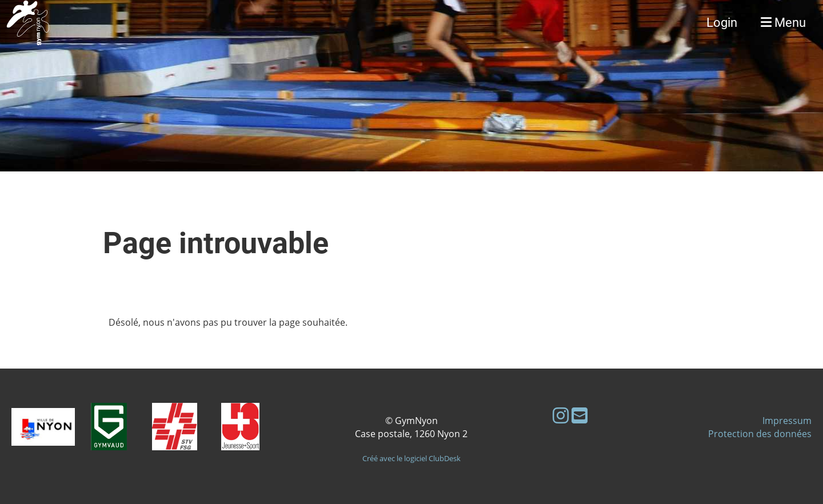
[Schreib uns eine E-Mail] (580, 415)
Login (722, 23)
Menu (783, 23)
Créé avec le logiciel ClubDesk (411, 458)
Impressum (787, 421)
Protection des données (760, 434)
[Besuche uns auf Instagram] (561, 415)
